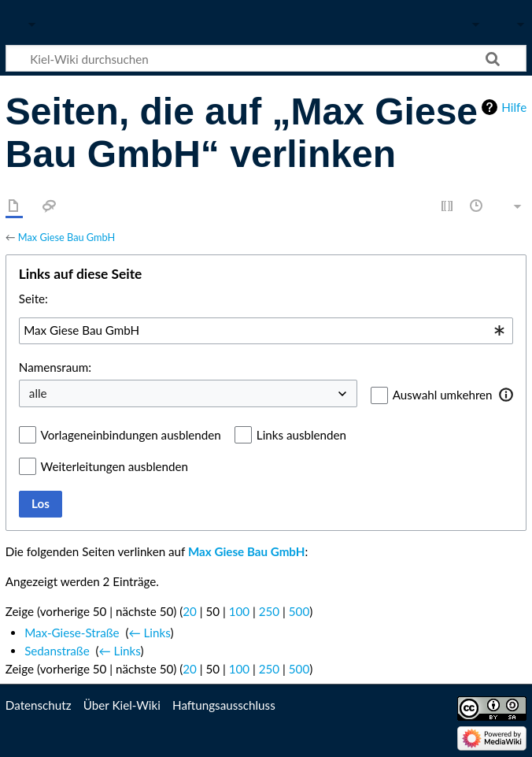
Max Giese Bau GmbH (66, 237)
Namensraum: (55, 367)
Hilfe (514, 107)
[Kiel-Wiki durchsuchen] (266, 58)
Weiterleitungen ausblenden (115, 466)
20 (190, 611)
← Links (149, 633)
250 (269, 611)
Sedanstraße (57, 651)
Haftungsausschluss (224, 705)
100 (239, 611)
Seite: (33, 299)
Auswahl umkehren (443, 395)
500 (299, 611)
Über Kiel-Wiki (122, 705)
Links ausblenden (301, 435)
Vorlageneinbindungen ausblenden (131, 435)
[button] (506, 395)
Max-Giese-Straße (72, 633)
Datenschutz (39, 705)
